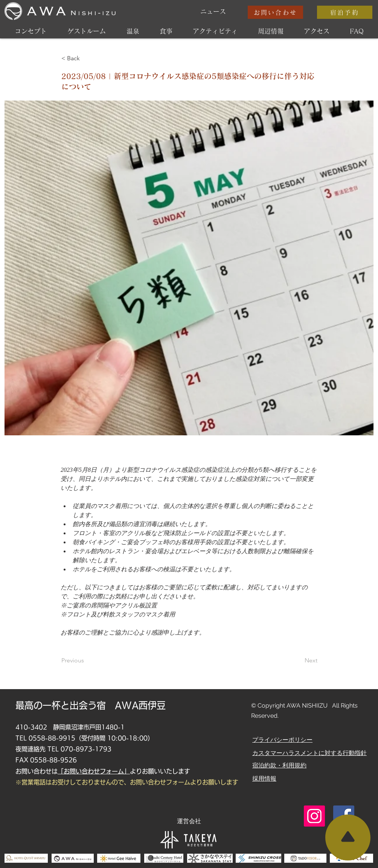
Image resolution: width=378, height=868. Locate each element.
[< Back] (86, 59)
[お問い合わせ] (275, 12)
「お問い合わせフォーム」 (94, 771)
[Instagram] (314, 816)
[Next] (299, 661)
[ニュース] (213, 12)
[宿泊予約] (345, 12)
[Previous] (86, 661)
